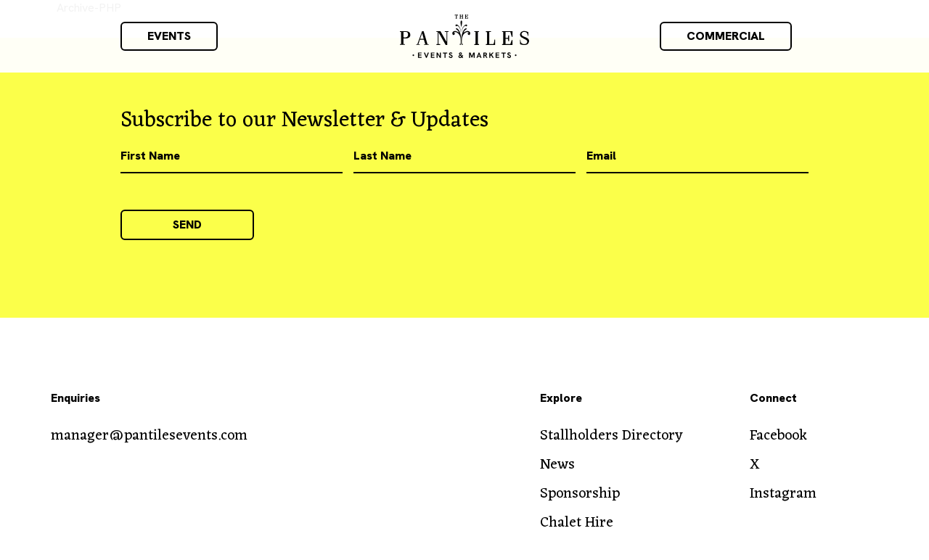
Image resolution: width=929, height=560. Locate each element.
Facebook (778, 436)
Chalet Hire (577, 523)
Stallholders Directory (611, 436)
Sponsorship (580, 494)
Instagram (783, 494)
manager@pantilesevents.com (149, 436)
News (557, 465)
